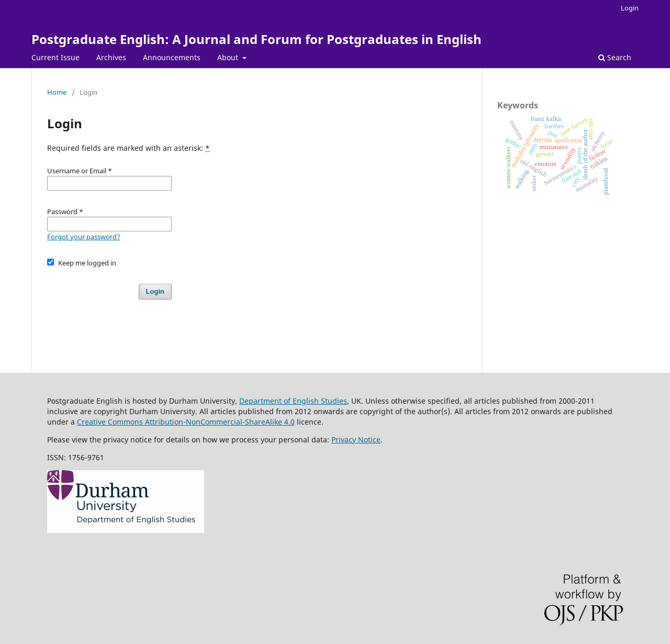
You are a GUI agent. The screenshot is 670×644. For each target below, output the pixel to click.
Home (57, 92)
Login (630, 8)
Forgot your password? (84, 237)
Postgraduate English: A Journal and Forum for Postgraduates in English (256, 39)
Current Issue (55, 57)
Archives (111, 57)
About (229, 57)
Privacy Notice (356, 440)
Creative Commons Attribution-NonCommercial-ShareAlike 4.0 (186, 422)
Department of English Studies (293, 401)
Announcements (172, 57)
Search (615, 57)
